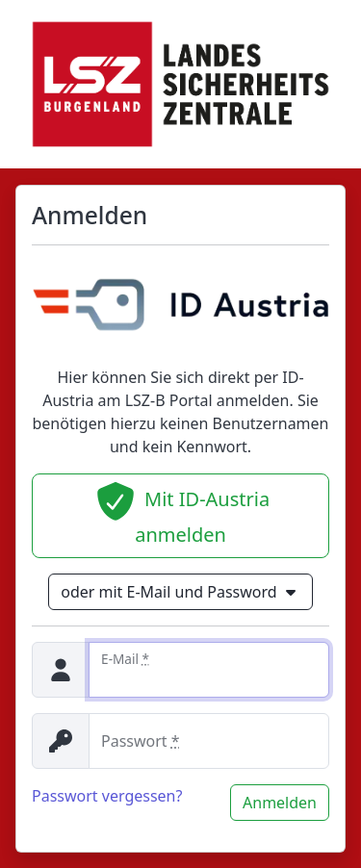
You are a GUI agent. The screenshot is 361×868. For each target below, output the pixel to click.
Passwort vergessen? (107, 796)
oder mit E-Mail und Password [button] (180, 592)
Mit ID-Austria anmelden (180, 515)
